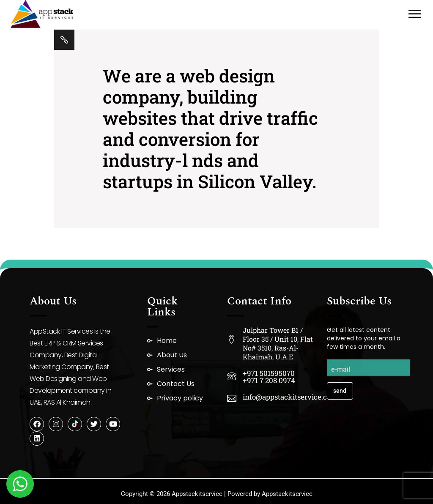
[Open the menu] (415, 14)
